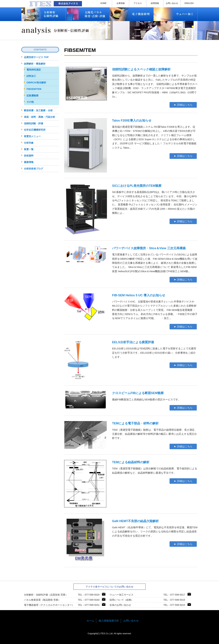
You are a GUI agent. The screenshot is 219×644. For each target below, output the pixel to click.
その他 (30, 102)
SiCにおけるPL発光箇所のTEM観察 (137, 186)
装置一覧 (29, 149)
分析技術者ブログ (34, 169)
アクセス (138, 3)
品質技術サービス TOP (36, 57)
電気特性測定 (34, 70)
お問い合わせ (172, 3)
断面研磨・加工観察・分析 (38, 110)
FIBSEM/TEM (34, 89)
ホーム (90, 621)
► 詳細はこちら (183, 105)
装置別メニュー (32, 136)
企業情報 (121, 3)
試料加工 (31, 76)
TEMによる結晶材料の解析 (131, 462)
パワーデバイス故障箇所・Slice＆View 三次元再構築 (149, 248)
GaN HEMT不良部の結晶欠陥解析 (135, 521)
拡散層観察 (33, 96)
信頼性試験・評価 (34, 123)
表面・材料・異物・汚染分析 (40, 117)
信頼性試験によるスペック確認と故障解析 (141, 69)
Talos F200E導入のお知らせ (132, 121)
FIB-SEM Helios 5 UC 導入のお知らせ (139, 295)
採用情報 (155, 3)
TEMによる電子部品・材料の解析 (135, 423)
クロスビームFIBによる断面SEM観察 (138, 393)
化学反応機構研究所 (35, 130)
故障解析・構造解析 (35, 64)
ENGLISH (189, 3)
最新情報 (29, 162)
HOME (104, 3)
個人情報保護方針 (109, 621)
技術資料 (29, 156)
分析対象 (29, 143)
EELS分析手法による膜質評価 (133, 342)
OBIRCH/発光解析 (36, 83)
